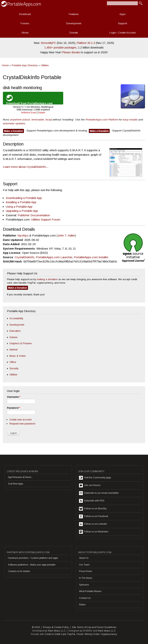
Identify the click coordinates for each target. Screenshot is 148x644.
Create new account (20, 420)
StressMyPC (48, 43)
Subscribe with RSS (92, 501)
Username (14, 397)
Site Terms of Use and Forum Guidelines (94, 627)
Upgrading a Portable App (22, 211)
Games (13, 337)
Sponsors (84, 585)
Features (74, 14)
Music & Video (18, 356)
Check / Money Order (88, 634)
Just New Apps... (16, 484)
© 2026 (36, 627)
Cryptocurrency (109, 634)
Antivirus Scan (29, 113)
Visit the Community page (95, 478)
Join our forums (90, 485)
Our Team (84, 565)
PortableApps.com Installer (91, 257)
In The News (86, 578)
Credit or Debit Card (55, 634)
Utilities (45, 65)
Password (13, 408)
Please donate (71, 52)
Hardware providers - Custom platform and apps (33, 558)
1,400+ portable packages (60, 48)
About (25, 33)
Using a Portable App (19, 207)
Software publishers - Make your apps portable (32, 565)
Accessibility (16, 318)
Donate (74, 33)
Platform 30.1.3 (86, 43)
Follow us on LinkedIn (93, 524)
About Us (84, 558)
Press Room (86, 571)
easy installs (130, 120)
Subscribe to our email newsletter (99, 493)
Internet (13, 350)
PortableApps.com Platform (102, 120)
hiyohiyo (23, 235)
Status (82, 605)
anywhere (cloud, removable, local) (31, 120)
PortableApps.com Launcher (54, 257)
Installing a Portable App (21, 202)
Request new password (22, 424)
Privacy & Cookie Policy (56, 627)
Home (5, 65)
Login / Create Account (122, 33)
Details (41, 113)
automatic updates (14, 123)
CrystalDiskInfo (24, 257)
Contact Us (85, 598)
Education (15, 331)
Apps (123, 14)
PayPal (71, 634)
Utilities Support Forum (46, 219)
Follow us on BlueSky (93, 509)
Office (13, 362)
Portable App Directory (25, 65)
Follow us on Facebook (94, 516)
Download (25, 14)
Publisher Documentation (34, 215)
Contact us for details (19, 571)
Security (14, 368)
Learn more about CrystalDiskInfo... (26, 167)
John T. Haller (66, 235)
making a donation (47, 279)
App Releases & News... (20, 477)
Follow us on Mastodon (94, 532)
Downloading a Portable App (24, 198)
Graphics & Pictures (21, 343)
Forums (25, 23)
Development (74, 23)
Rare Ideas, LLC (57, 631)
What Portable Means (90, 591)
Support (122, 23)
